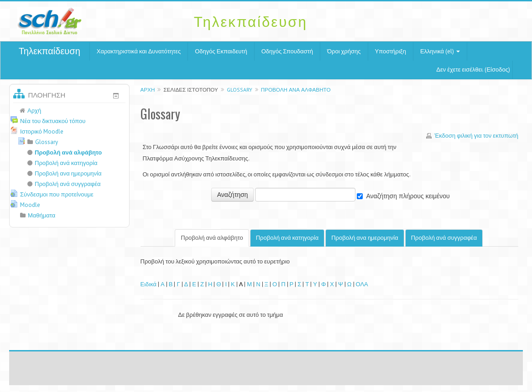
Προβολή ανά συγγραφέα (444, 238)
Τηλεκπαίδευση (50, 51)
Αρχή (148, 90)
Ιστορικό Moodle (42, 132)
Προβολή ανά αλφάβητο (296, 90)
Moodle (30, 205)
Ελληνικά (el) (440, 51)
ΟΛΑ (362, 284)
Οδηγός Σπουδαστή (287, 51)
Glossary (240, 90)
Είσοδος (497, 70)
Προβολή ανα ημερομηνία (365, 238)
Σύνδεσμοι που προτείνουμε (57, 194)
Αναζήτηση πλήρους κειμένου (408, 196)
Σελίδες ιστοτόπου (190, 90)
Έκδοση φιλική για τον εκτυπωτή (476, 136)
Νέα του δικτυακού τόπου (53, 121)
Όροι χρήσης (344, 51)
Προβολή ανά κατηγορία (287, 238)
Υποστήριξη (391, 51)
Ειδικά (149, 284)
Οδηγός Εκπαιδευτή (221, 51)
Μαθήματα (42, 215)
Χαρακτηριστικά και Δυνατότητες (139, 51)
